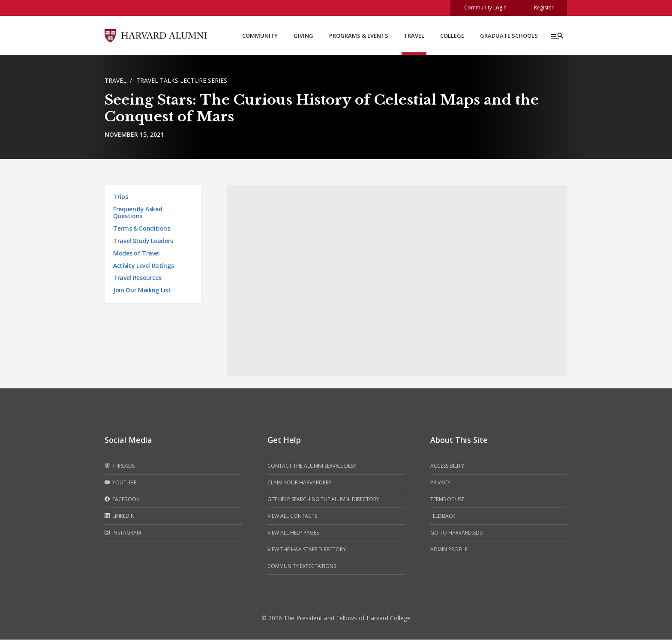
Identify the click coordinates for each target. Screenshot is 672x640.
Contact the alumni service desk (312, 466)
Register (543, 8)
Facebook (122, 500)
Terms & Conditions (142, 229)
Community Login (484, 8)
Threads (120, 466)
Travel (414, 36)
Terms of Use (447, 500)
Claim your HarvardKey (299, 483)
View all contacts (292, 516)
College (452, 36)
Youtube (120, 483)
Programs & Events (359, 36)
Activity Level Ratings (143, 266)
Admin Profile (449, 550)
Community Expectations (302, 566)
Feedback (443, 516)
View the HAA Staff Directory (307, 550)
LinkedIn (120, 517)
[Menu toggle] (556, 36)
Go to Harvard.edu (457, 533)
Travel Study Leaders (143, 241)
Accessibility (447, 466)
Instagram (123, 533)
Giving (303, 36)
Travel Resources (137, 278)
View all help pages (293, 533)
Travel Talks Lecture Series (182, 81)
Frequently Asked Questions (138, 213)
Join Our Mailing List (142, 290)
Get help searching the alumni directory (323, 500)
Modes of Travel (136, 254)
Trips (120, 197)
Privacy (440, 483)
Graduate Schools (509, 36)
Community (260, 36)
